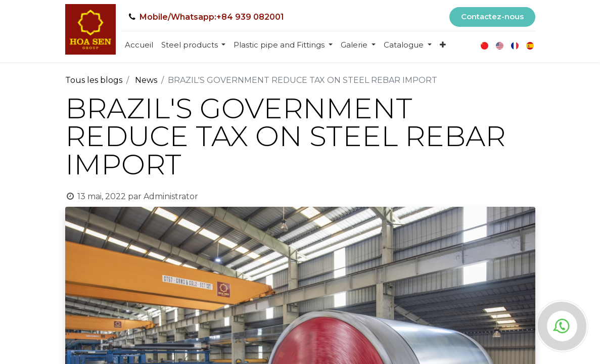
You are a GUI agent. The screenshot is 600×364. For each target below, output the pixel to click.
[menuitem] (139, 45)
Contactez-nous (492, 16)
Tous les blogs (94, 80)
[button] (443, 45)
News (146, 80)
